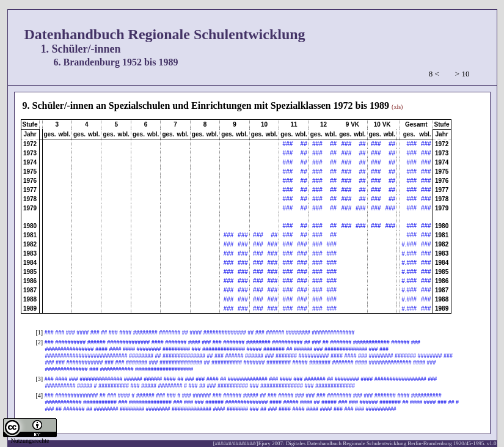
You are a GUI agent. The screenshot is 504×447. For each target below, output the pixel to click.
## (304, 144)
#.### (409, 244)
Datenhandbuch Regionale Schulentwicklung (165, 34)
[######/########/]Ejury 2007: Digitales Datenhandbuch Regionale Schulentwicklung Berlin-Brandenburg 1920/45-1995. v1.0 (355, 443)
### (288, 144)
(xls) (397, 107)
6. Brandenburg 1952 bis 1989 (116, 62)
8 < (434, 74)
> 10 (462, 74)
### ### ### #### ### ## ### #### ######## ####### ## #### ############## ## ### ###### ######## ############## (200, 332)
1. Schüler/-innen (81, 49)
